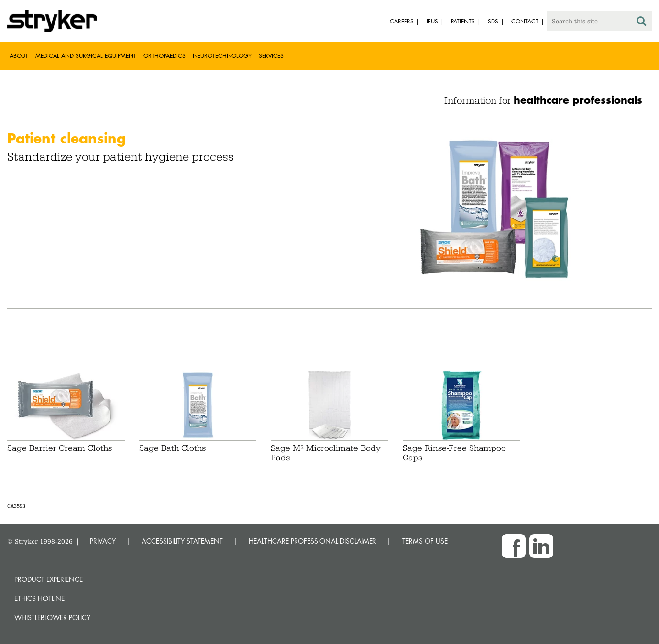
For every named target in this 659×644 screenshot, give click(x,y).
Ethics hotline (39, 598)
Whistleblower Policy (52, 617)
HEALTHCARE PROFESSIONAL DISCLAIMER (313, 541)
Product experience (49, 579)
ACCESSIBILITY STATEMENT (182, 541)
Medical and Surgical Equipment (86, 56)
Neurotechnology (222, 56)
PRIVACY (103, 541)
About (19, 56)
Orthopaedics (165, 56)
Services (271, 56)
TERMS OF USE (425, 541)
